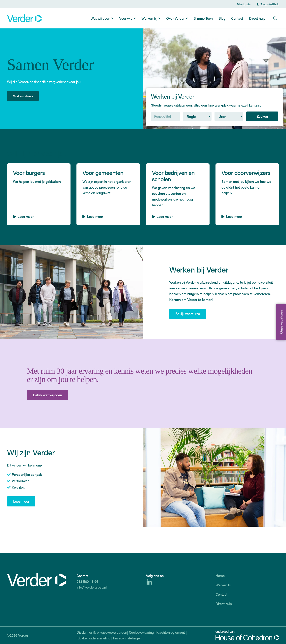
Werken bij (149, 18)
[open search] (275, 18)
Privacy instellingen (127, 638)
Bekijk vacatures (188, 314)
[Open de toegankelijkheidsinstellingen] (268, 4)
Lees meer (21, 502)
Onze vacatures (281, 322)
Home (220, 576)
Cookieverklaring (141, 632)
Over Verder (175, 18)
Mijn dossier (244, 4)
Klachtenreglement (171, 632)
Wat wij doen (100, 18)
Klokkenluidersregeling (93, 638)
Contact (237, 18)
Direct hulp (257, 18)
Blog (222, 18)
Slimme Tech (203, 18)
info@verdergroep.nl (92, 587)
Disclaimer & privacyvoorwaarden (102, 632)
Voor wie (126, 18)
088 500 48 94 (87, 581)
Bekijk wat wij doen (47, 395)
